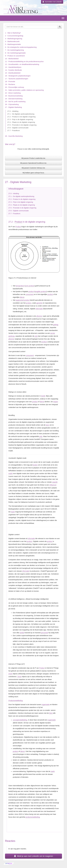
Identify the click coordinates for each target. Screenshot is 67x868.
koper (13, 512)
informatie (39, 309)
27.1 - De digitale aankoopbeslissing (21, 114)
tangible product (41, 292)
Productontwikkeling (16, 701)
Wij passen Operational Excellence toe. (33, 163)
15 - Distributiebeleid (13, 73)
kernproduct (20, 286)
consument (30, 294)
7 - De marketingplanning (14, 50)
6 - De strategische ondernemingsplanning (21, 47)
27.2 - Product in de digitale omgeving (21, 117)
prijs (36, 336)
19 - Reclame (10, 84)
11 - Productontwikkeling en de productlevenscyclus (24, 61)
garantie (39, 303)
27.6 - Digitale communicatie (18, 128)
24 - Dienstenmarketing (14, 99)
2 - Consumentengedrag (14, 36)
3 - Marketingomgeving (14, 39)
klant (51, 713)
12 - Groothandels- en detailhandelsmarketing (22, 64)
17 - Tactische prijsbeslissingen (17, 79)
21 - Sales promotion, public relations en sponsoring (24, 90)
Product (18, 222)
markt (10, 473)
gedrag (56, 325)
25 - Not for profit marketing (15, 101)
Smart (19, 677)
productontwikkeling (33, 817)
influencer (53, 485)
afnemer (39, 316)
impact (56, 402)
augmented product (23, 300)
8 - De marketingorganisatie (15, 53)
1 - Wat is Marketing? (13, 33)
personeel (44, 633)
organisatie (46, 705)
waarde (55, 482)
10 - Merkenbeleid (12, 59)
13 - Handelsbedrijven (13, 67)
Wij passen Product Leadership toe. (33, 158)
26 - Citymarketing (12, 104)
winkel (22, 633)
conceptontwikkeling (20, 720)
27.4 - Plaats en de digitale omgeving (21, 122)
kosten (35, 465)
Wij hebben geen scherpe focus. (33, 173)
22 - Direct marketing (13, 93)
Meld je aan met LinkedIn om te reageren (33, 856)
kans (47, 425)
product (31, 292)
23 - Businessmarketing (14, 96)
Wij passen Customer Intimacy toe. (33, 168)
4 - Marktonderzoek (12, 41)
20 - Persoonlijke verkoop (15, 87)
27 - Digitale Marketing (13, 107)
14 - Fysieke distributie (13, 70)
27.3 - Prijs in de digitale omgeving (20, 119)
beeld (43, 396)
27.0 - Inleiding (13, 111)
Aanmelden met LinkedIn (52, 2)
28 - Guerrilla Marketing (14, 136)
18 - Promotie (10, 81)
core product (30, 286)
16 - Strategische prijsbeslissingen (18, 76)
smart (10, 674)
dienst (22, 297)
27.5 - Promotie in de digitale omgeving (22, 125)
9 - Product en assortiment (15, 56)
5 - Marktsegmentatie (13, 44)
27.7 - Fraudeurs (14, 130)
